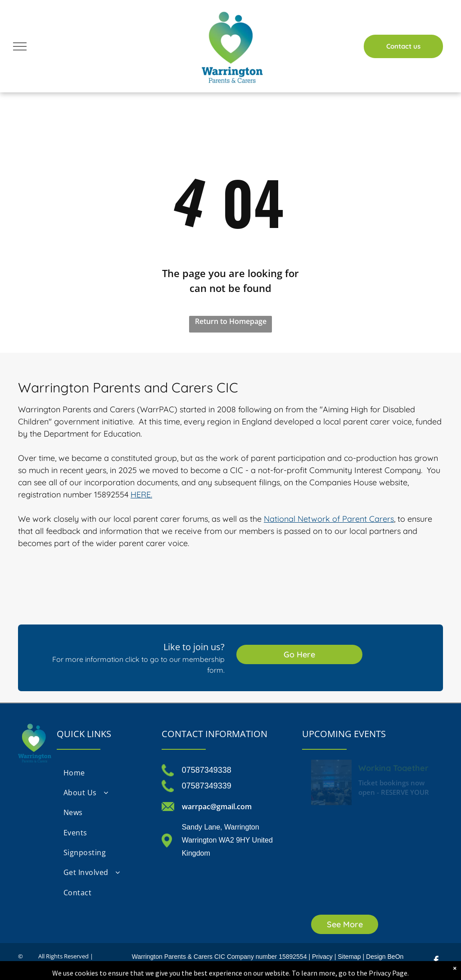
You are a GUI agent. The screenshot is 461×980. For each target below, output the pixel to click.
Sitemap (349, 957)
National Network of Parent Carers (329, 519)
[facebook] (436, 962)
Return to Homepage (231, 321)
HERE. (141, 495)
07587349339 (207, 786)
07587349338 (207, 770)
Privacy (322, 957)
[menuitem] (104, 772)
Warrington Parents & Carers (172, 957)
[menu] (20, 46)
